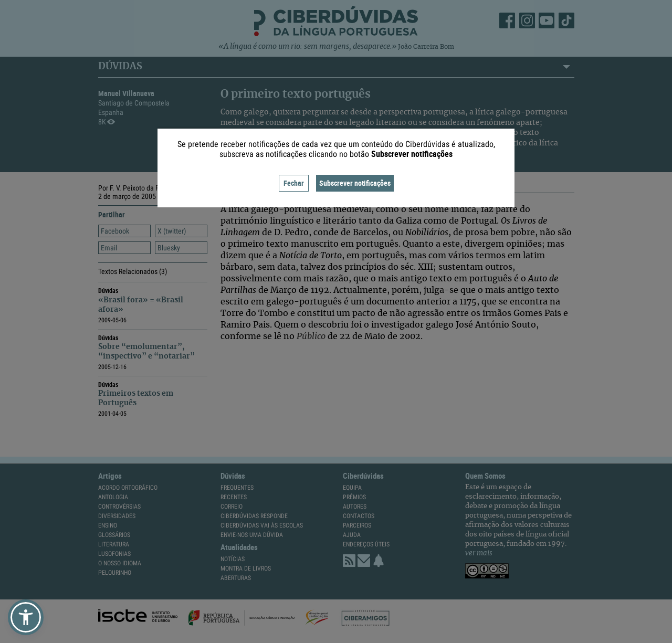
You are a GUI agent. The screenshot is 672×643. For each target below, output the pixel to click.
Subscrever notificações (355, 183)
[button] (26, 617)
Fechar (294, 183)
